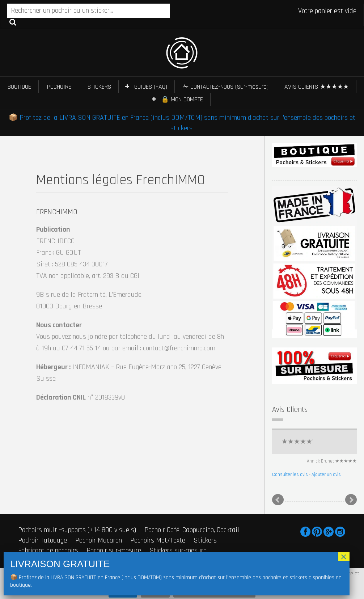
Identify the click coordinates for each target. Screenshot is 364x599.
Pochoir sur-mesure (114, 551)
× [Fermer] (344, 557)
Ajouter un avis (326, 474)
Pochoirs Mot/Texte (158, 540)
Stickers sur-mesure (178, 551)
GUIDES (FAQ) (151, 87)
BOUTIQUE (19, 87)
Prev (278, 500)
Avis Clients (290, 410)
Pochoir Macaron (99, 540)
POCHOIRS (59, 87)
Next (351, 500)
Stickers (205, 540)
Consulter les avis (290, 474)
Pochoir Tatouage (43, 540)
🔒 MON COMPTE (182, 99)
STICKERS (99, 87)
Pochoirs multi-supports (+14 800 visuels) (77, 530)
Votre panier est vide (327, 11)
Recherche (13, 22)
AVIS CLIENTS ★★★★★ (317, 87)
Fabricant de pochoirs (48, 551)
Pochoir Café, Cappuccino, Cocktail (192, 530)
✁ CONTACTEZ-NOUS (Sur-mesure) (226, 87)
